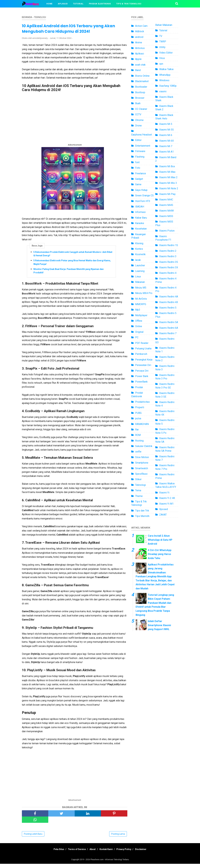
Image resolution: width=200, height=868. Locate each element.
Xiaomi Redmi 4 (168, 273)
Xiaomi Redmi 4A (169, 297)
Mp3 (138, 310)
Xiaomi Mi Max (167, 172)
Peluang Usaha (143, 348)
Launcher (140, 265)
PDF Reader (142, 343)
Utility (162, 47)
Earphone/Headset (142, 135)
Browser (140, 98)
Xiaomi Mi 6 (166, 135)
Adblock (140, 31)
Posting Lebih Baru (33, 838)
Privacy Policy (127, 853)
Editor (138, 140)
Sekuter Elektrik (144, 446)
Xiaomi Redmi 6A (169, 328)
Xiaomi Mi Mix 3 (168, 183)
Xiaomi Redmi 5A (169, 322)
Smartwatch (142, 468)
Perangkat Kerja (144, 360)
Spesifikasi (141, 474)
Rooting (139, 441)
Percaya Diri (142, 371)
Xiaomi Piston (167, 231)
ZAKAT (163, 515)
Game (138, 184)
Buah (138, 103)
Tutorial (78, 4)
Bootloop (140, 92)
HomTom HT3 (143, 201)
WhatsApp (165, 75)
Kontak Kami (107, 853)
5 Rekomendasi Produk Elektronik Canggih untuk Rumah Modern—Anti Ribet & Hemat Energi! (73, 256)
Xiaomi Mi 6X (166, 141)
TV (161, 36)
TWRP (163, 42)
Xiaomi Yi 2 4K (167, 498)
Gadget (139, 179)
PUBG (138, 413)
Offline (139, 321)
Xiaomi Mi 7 (166, 146)
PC (137, 337)
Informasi (140, 212)
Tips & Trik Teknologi (129, 4)
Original (139, 332)
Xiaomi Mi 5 (166, 124)
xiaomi (163, 91)
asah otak (140, 65)
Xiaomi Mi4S (166, 205)
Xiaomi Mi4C (166, 200)
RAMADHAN (142, 424)
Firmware (140, 151)
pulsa (138, 418)
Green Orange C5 (144, 195)
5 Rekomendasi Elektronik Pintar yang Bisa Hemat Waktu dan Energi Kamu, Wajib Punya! (72, 265)
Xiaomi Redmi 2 (168, 251)
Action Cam (141, 26)
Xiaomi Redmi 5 (168, 308)
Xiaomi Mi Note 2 (169, 188)
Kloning (139, 243)
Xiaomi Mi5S (166, 216)
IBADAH (140, 207)
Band (138, 70)
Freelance (141, 173)
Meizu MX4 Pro (144, 293)
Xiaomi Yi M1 (166, 504)
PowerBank (141, 382)
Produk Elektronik (100, 4)
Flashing (140, 157)
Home (49, 4)
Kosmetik (140, 254)
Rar (137, 430)
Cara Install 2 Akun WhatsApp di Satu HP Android (160, 540)
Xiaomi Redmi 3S (169, 262)
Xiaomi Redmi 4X (169, 302)
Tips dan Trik (142, 511)
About (92, 853)
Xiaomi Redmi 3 (168, 256)
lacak (138, 260)
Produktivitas (142, 402)
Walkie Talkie (166, 69)
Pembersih (141, 354)
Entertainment (143, 146)
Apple (138, 59)
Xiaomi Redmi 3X (169, 267)
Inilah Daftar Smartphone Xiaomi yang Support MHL (159, 625)
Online (139, 326)
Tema (138, 490)
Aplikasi (63, 4)
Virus (162, 58)
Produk (139, 387)
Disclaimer (146, 853)
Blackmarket (142, 81)
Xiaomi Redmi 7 (168, 333)
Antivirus (140, 48)
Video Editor (166, 53)
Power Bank (142, 376)
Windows (164, 80)
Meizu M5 (141, 288)
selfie (138, 452)
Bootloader (141, 87)
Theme (139, 496)
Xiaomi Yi (164, 493)
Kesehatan (141, 229)
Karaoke (140, 223)
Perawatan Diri (143, 365)
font (137, 162)
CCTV (138, 114)
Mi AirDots (141, 299)
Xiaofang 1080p (168, 86)
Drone (138, 126)
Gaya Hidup (141, 190)
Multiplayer (141, 315)
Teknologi (140, 485)
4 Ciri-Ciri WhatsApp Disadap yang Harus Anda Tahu (160, 554)
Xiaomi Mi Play (167, 194)
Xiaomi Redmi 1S (169, 245)
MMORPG (141, 304)
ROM (138, 435)
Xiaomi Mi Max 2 (168, 177)
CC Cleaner (141, 109)
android (139, 37)
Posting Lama (118, 838)
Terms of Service (74, 853)
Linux (138, 277)
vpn (161, 64)
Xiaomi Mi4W (166, 211)
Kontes (139, 249)
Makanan (140, 282)
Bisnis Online (142, 76)
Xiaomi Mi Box (167, 166)
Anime (139, 42)
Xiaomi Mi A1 (166, 152)
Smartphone (142, 463)
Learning (140, 271)
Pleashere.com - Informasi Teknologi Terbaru (110, 864)
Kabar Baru (141, 218)
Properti (140, 407)
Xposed (164, 509)
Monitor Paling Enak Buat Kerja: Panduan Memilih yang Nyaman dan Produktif (69, 273)
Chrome (139, 120)
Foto (138, 168)
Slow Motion (142, 457)
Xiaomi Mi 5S (166, 130)
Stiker (138, 479)
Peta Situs (54, 853)
